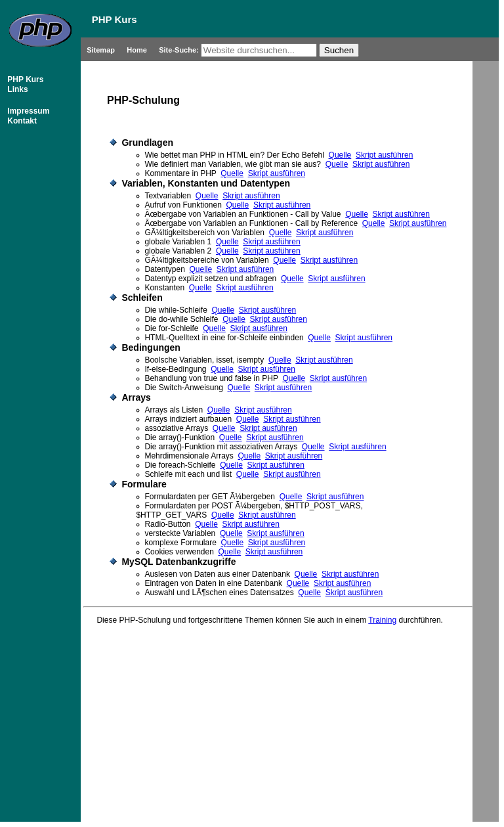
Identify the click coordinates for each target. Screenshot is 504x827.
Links (17, 89)
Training (382, 620)
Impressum (27, 111)
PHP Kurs (24, 79)
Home (138, 50)
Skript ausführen (384, 155)
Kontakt (21, 121)
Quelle (340, 155)
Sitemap (102, 50)
